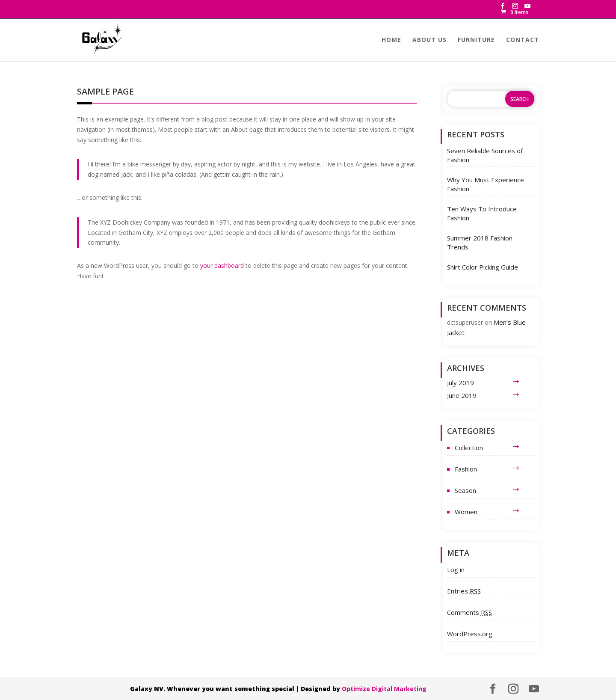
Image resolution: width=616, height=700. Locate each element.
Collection (469, 448)
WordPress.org (470, 634)
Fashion (466, 469)
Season (465, 490)
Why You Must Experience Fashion (486, 184)
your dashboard (222, 265)
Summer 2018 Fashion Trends (480, 242)
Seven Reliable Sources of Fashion (485, 155)
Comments (469, 612)
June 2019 (462, 395)
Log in (456, 569)
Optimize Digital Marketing (384, 689)
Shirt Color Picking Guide (483, 267)
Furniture (476, 40)
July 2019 (461, 383)
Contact (523, 40)
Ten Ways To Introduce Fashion (482, 213)
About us (429, 40)
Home (391, 40)
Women (466, 512)
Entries (464, 591)
